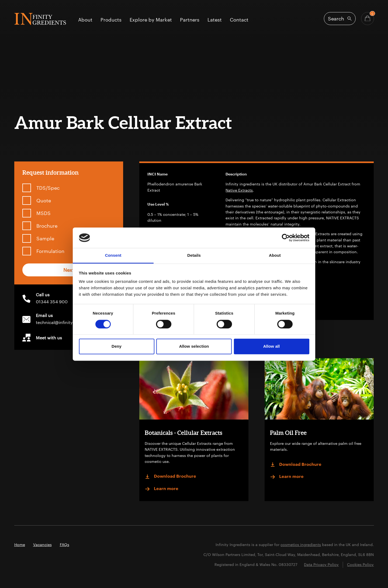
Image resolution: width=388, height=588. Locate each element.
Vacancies (42, 545)
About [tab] (275, 256)
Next (69, 270)
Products (111, 20)
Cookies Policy (360, 564)
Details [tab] (194, 256)
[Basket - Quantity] (368, 19)
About (85, 20)
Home (20, 545)
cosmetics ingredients (301, 545)
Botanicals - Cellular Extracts (183, 433)
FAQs (65, 545)
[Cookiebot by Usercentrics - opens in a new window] (286, 238)
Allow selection (194, 346)
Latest (215, 20)
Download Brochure (170, 477)
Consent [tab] (113, 256)
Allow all (272, 346)
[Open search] (340, 19)
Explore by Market (151, 20)
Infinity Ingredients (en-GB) (40, 19)
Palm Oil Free (288, 433)
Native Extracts (239, 190)
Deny (117, 346)
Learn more (162, 489)
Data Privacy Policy (321, 564)
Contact (239, 20)
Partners (190, 20)
